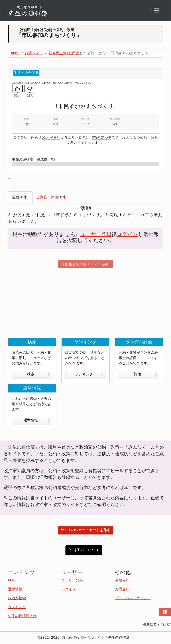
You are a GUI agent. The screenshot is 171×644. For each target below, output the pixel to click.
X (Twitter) (84, 550)
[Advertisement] (85, 303)
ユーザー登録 (96, 235)
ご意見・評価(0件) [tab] (52, 197)
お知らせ (122, 581)
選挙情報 (37, 421)
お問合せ (122, 589)
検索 (39, 374)
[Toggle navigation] (157, 10)
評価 (145, 374)
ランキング (89, 374)
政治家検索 (17, 598)
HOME (15, 53)
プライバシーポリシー (133, 598)
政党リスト (34, 53)
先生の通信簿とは (22, 616)
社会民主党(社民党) (65, 53)
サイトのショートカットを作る (85, 530)
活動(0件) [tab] (20, 197)
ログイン (127, 235)
